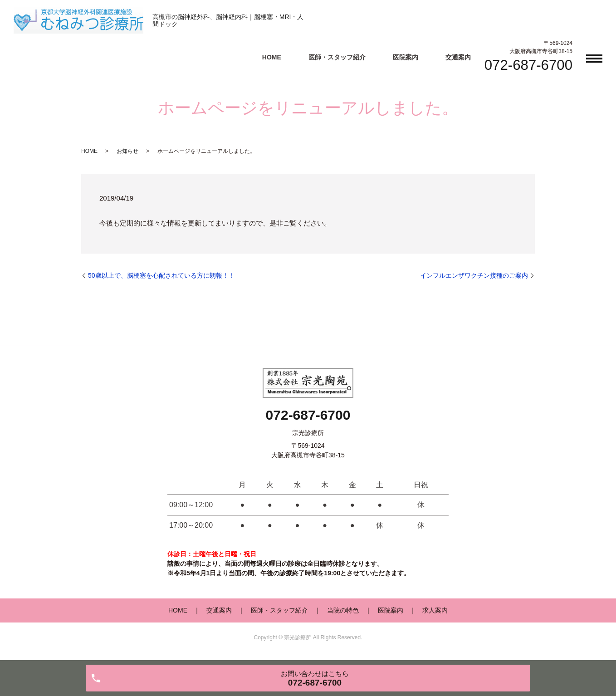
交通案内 (458, 57)
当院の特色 (343, 610)
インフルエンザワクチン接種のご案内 (474, 275)
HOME (272, 57)
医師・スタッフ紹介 (337, 57)
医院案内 (406, 57)
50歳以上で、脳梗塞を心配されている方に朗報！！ (161, 275)
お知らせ (127, 151)
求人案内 (435, 610)
